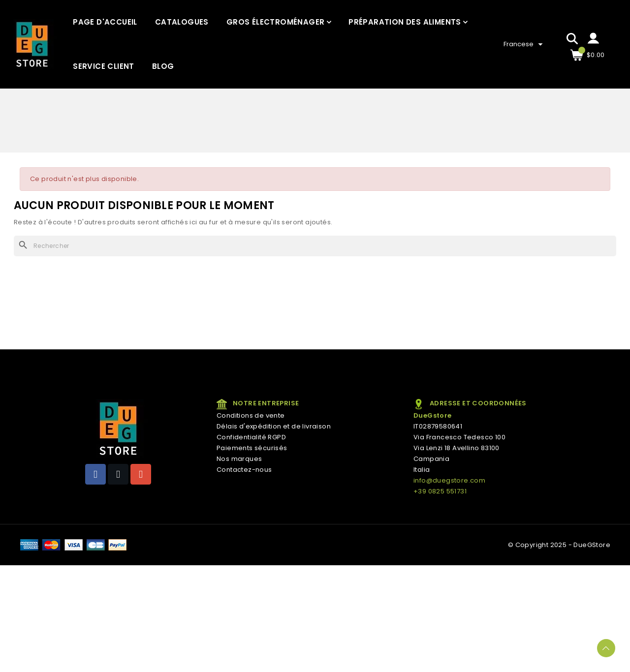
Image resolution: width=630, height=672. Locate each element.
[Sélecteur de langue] (525, 44)
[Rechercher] (315, 246)
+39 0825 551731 (440, 491)
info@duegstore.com (449, 480)
